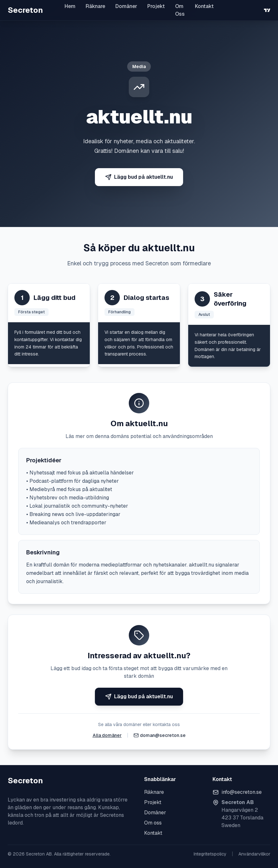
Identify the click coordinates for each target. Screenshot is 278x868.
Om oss (153, 823)
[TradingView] (267, 10)
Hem (70, 6)
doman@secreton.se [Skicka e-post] (163, 735)
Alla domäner (107, 735)
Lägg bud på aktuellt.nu (139, 177)
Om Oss (180, 10)
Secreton (25, 10)
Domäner (126, 6)
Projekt (156, 6)
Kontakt (204, 6)
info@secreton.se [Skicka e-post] (242, 792)
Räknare (95, 6)
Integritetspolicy (210, 854)
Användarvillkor (254, 854)
